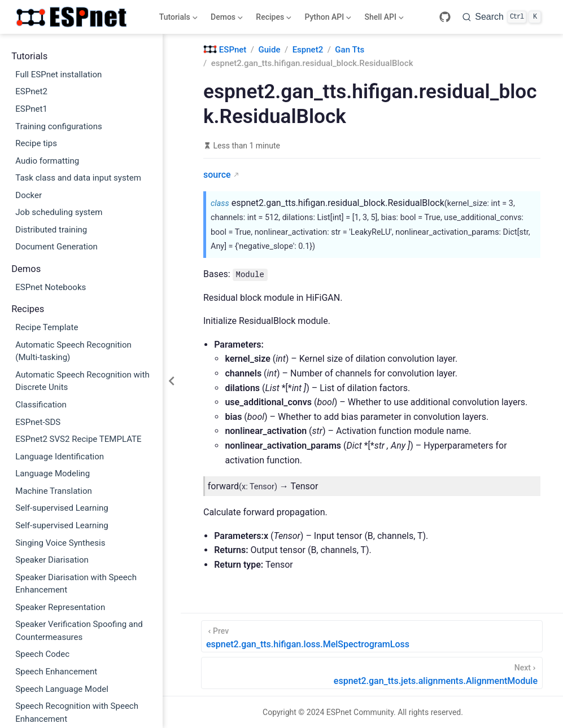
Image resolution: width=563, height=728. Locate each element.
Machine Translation (54, 491)
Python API (327, 19)
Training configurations (58, 126)
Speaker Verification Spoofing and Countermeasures (79, 631)
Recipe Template (47, 327)
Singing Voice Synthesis (60, 543)
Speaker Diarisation (52, 560)
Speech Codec (42, 654)
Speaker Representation (60, 607)
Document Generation (56, 247)
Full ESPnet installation (58, 74)
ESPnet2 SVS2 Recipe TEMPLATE (78, 439)
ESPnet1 (31, 109)
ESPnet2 (31, 91)
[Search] (502, 17)
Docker (29, 195)
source (217, 175)
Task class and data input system (78, 178)
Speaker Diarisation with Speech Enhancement (76, 584)
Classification (41, 405)
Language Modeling (53, 473)
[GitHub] (445, 17)
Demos (226, 19)
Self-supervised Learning (62, 508)
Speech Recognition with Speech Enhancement (77, 712)
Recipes (273, 19)
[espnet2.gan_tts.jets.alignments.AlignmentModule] (372, 673)
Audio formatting (47, 161)
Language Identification (60, 457)
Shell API (383, 19)
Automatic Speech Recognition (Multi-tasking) (73, 351)
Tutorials (177, 19)
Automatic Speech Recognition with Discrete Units (82, 381)
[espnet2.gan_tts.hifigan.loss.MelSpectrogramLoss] (372, 636)
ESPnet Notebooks (51, 287)
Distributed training (51, 230)
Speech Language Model (62, 689)
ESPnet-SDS (38, 422)
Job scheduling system (59, 212)
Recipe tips (36, 143)
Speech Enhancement (56, 672)
